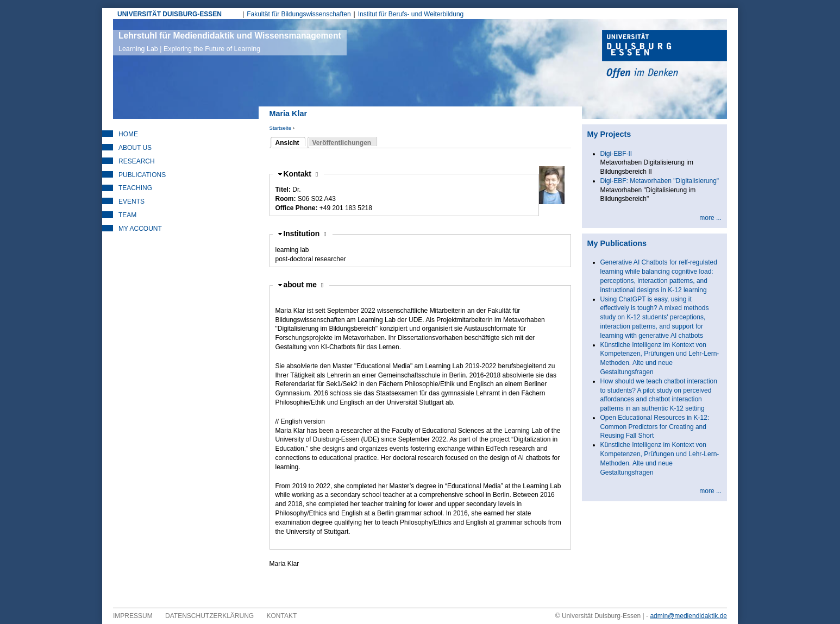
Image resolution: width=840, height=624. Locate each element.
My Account (140, 229)
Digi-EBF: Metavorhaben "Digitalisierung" (660, 181)
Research (137, 161)
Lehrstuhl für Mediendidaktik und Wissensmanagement (230, 42)
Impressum (133, 616)
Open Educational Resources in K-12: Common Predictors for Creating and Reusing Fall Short (655, 427)
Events (131, 201)
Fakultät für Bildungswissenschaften (299, 14)
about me (304, 285)
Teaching (135, 188)
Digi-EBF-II (616, 154)
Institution (305, 234)
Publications (142, 175)
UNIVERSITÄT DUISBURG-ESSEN (170, 14)
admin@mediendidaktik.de (688, 616)
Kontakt (301, 174)
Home (128, 134)
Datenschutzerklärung (209, 616)
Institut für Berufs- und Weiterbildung (411, 14)
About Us (135, 148)
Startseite (281, 128)
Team (127, 215)
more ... (710, 218)
